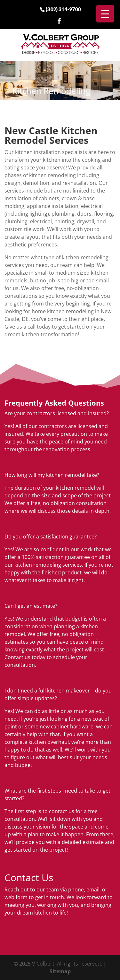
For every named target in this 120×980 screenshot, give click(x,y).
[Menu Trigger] (105, 14)
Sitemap (60, 971)
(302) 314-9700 (63, 9)
